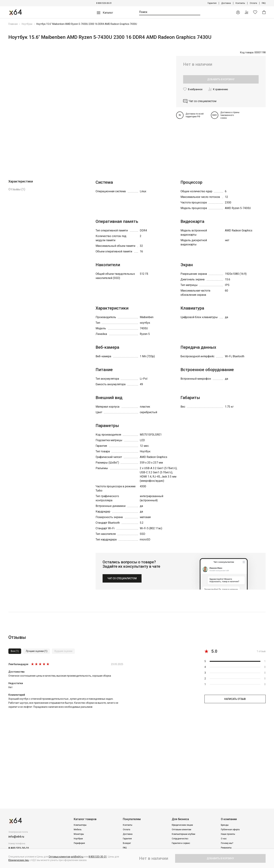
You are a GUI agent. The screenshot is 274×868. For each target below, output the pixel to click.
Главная (13, 24)
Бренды (225, 825)
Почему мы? (227, 843)
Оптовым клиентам (181, 830)
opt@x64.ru (77, 857)
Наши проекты (228, 834)
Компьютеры (80, 825)
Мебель (78, 830)
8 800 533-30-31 (104, 3)
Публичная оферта (230, 830)
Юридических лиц (19, 860)
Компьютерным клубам (183, 834)
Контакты (240, 3)
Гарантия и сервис (181, 843)
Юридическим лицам (182, 825)
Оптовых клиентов (59, 857)
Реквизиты (226, 848)
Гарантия (212, 3)
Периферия (79, 843)
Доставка (226, 3)
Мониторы (79, 834)
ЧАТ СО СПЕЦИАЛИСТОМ (122, 578)
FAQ (264, 3)
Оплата (253, 3)
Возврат (127, 843)
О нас (224, 839)
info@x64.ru (16, 837)
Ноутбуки (27, 24)
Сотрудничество (180, 839)
